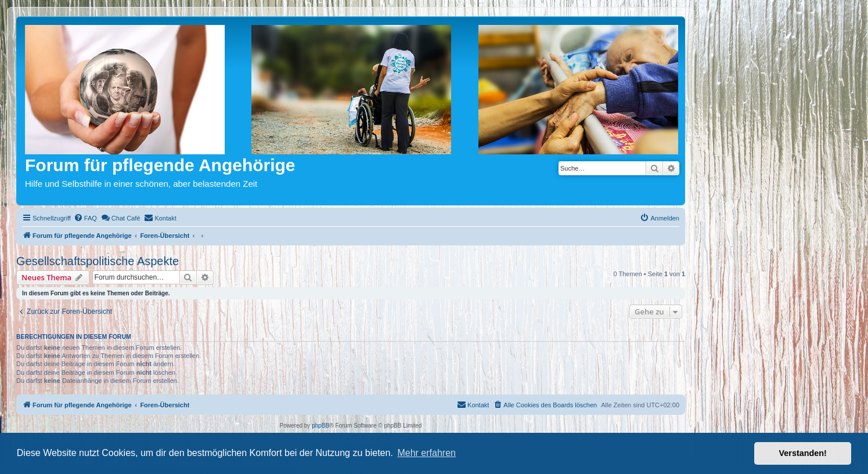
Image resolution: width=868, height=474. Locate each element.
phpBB (320, 426)
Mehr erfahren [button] (426, 453)
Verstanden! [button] (803, 453)
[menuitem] (85, 218)
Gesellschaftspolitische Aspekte (98, 261)
